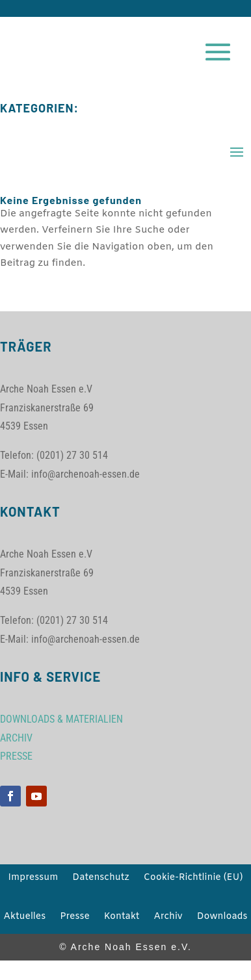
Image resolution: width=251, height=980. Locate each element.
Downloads (222, 918)
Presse (75, 918)
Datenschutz (100, 879)
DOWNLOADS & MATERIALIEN (61, 719)
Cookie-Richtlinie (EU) (193, 879)
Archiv (168, 918)
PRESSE (16, 756)
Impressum (33, 879)
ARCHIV (16, 738)
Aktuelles (24, 918)
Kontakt (122, 918)
